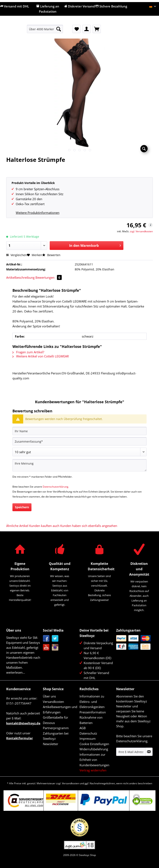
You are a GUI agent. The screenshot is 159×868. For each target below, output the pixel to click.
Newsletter (51, 744)
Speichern (22, 507)
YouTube (46, 647)
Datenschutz (88, 733)
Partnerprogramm (56, 728)
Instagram (55, 647)
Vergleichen (17, 255)
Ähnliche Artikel (17, 526)
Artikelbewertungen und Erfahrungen (60, 709)
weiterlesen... (16, 672)
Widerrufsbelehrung (94, 749)
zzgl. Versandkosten (141, 231)
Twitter (55, 639)
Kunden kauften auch (44, 526)
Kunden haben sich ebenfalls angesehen (89, 526)
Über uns (49, 696)
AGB (83, 728)
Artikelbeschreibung (20, 277)
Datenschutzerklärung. (56, 487)
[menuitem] (45, 31)
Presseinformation (93, 712)
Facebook (46, 639)
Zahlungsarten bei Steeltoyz (56, 736)
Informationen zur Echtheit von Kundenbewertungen (94, 760)
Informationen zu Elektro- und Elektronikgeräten (92, 702)
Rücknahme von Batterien (91, 720)
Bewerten (51, 255)
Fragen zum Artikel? (28, 352)
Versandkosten (53, 702)
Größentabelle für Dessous (55, 720)
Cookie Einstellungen (94, 744)
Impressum (88, 738)
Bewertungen (49, 277)
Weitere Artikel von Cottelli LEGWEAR (41, 356)
